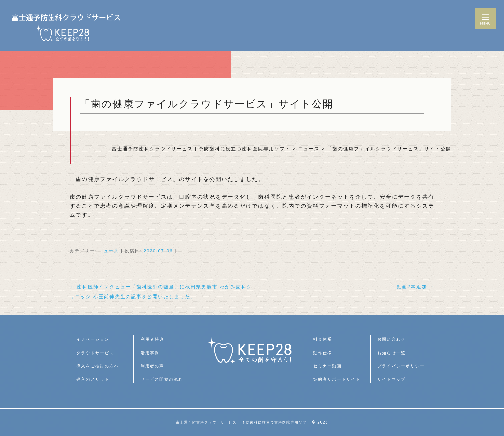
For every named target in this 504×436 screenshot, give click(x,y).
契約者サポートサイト (340, 379)
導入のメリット (95, 379)
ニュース (109, 251)
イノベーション (95, 339)
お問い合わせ (394, 339)
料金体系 (324, 339)
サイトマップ (394, 379)
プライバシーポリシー (404, 366)
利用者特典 (154, 339)
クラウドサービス (98, 353)
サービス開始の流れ (165, 379)
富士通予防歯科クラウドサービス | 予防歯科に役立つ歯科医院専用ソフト (243, 422)
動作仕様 (324, 353)
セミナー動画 (329, 366)
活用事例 (151, 353)
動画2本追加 (413, 287)
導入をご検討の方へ (101, 366)
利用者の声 (154, 366)
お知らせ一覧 (394, 353)
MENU (485, 19)
